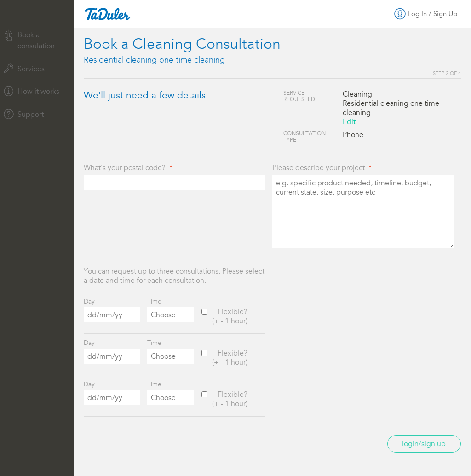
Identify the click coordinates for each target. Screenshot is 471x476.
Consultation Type (304, 137)
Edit (349, 122)
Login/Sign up (424, 444)
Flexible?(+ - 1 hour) (230, 316)
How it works (32, 91)
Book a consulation (29, 40)
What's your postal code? (125, 168)
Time (154, 301)
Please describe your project (319, 168)
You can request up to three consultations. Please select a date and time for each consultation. (174, 276)
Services (24, 69)
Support (24, 114)
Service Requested (299, 96)
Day (89, 301)
